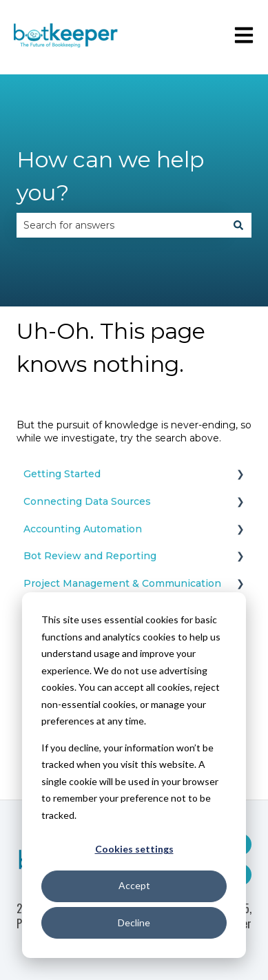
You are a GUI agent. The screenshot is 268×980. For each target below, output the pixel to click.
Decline (134, 922)
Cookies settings (134, 849)
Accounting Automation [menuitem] (83, 529)
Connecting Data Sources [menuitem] (87, 501)
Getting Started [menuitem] (62, 474)
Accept (134, 885)
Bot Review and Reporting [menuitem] (90, 556)
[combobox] (121, 225)
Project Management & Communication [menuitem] (122, 583)
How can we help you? (110, 176)
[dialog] (134, 775)
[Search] (238, 225)
